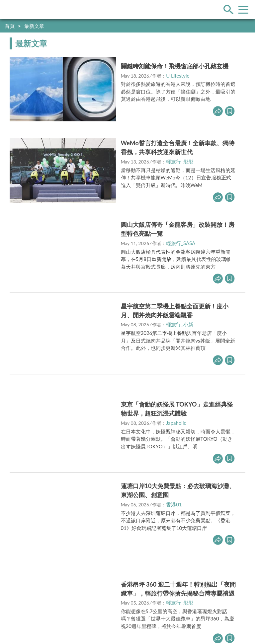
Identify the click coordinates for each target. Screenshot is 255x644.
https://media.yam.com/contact (106, 605)
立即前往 (97, 137)
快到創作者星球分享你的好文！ (211, 26)
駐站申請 (46, 583)
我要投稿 (19, 583)
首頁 (10, 26)
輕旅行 (24, 10)
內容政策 (74, 583)
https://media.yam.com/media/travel (102, 597)
